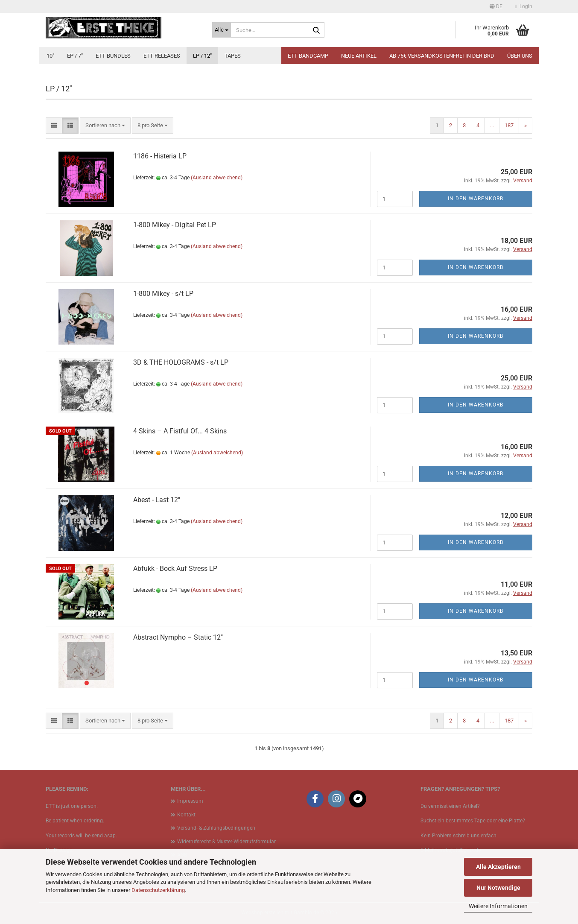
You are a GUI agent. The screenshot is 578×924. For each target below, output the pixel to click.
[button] (496, 6)
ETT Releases (162, 56)
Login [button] (524, 6)
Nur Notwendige (498, 888)
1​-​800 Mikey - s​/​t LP (163, 294)
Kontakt (186, 815)
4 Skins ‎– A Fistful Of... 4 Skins (180, 431)
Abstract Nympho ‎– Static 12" (178, 637)
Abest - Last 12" (157, 500)
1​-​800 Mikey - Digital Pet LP (175, 225)
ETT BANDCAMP (308, 56)
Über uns (520, 56)
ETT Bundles (113, 56)
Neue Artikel (359, 56)
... (492, 125)
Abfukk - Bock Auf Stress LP (175, 569)
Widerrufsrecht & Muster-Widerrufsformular (226, 842)
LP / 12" (202, 56)
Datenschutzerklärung (158, 890)
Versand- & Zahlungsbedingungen (216, 828)
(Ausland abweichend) (217, 178)
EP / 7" (75, 56)
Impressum (190, 801)
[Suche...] (222, 30)
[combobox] (105, 126)
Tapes (233, 56)
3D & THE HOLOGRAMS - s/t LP (181, 362)
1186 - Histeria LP (160, 156)
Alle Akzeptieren (498, 867)
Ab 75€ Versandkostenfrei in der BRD (442, 56)
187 (509, 125)
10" (50, 56)
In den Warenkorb (476, 199)
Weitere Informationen (498, 906)
